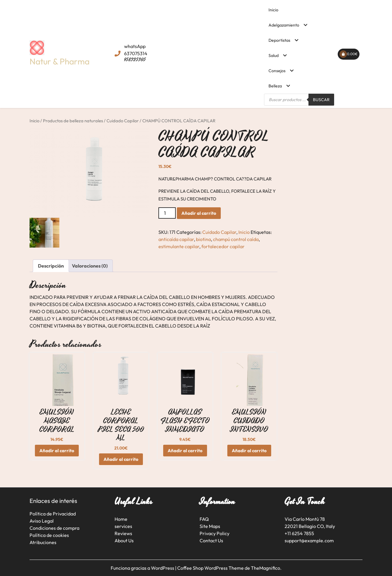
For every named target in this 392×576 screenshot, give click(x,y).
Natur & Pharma (60, 61)
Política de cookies (49, 535)
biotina (203, 239)
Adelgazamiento (284, 25)
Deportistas (279, 40)
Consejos (277, 71)
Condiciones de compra (54, 528)
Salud (274, 55)
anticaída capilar (176, 239)
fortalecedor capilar (223, 246)
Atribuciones (43, 542)
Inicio (273, 10)
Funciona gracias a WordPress (143, 568)
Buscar (321, 100)
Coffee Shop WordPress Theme (211, 568)
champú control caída (236, 239)
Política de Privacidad (53, 514)
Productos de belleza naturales (73, 121)
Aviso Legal (42, 521)
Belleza (275, 86)
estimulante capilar (179, 246)
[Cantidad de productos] (167, 213)
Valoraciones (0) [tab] (90, 266)
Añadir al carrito (199, 213)
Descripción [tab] (51, 266)
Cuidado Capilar (123, 121)
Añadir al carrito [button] (57, 451)
